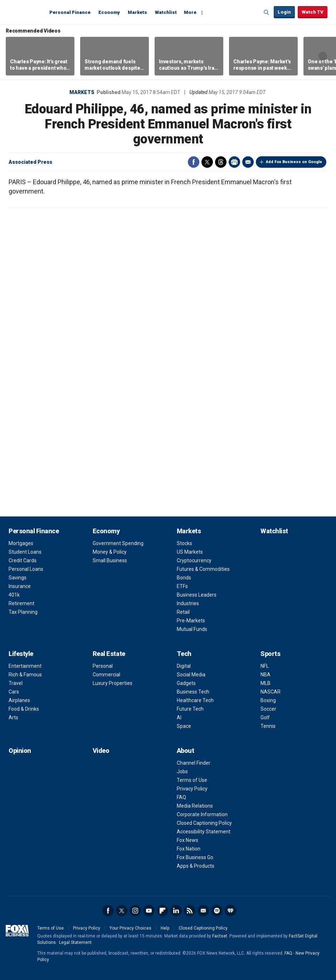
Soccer (268, 709)
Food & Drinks (24, 709)
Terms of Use (192, 780)
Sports (270, 654)
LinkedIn (176, 911)
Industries (188, 603)
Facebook (194, 162)
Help (165, 928)
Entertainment (25, 666)
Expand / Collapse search (267, 13)
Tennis (268, 726)
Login (284, 12)
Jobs (182, 771)
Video (101, 751)
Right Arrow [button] (323, 56)
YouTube (149, 911)
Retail (183, 612)
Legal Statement (75, 942)
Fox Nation (189, 849)
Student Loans (25, 552)
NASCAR (271, 692)
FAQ (181, 797)
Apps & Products (196, 866)
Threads (221, 162)
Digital (184, 666)
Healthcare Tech (195, 700)
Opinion (20, 751)
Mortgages (21, 543)
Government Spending (118, 543)
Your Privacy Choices (130, 928)
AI (179, 717)
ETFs (182, 586)
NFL (265, 666)
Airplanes (19, 700)
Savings (18, 578)
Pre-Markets (191, 621)
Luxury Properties (113, 683)
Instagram (135, 911)
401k (14, 595)
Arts (13, 717)
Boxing (268, 700)
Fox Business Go (195, 857)
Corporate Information (202, 814)
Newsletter (203, 911)
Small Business (110, 560)
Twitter (207, 162)
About (186, 751)
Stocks (184, 543)
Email (248, 162)
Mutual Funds (192, 629)
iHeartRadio (230, 911)
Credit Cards (23, 560)
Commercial (106, 675)
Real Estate (109, 654)
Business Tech (193, 692)
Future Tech (190, 709)
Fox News (188, 840)
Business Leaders (197, 595)
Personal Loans (26, 569)
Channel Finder (194, 763)
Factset (220, 936)
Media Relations (195, 806)
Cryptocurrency (194, 560)
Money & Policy (110, 552)
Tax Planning (23, 612)
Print (234, 162)
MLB (266, 683)
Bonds (184, 578)
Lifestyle (21, 654)
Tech (184, 654)
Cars (14, 692)
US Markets (190, 552)
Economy (109, 12)
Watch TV (313, 12)
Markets (137, 12)
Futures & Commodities (203, 569)
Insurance (20, 586)
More (190, 12)
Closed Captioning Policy (204, 823)
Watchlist (166, 12)
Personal (103, 666)
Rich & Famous (25, 675)
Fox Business (26, 12)
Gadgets (186, 683)
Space (184, 726)
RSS (190, 911)
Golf (265, 717)
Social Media (191, 675)
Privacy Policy (192, 789)
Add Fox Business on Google (294, 162)
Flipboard (162, 911)
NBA (266, 675)
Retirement (21, 603)
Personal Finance (70, 12)
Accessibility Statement (204, 832)
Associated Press (30, 162)
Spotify (217, 911)
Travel (16, 683)
